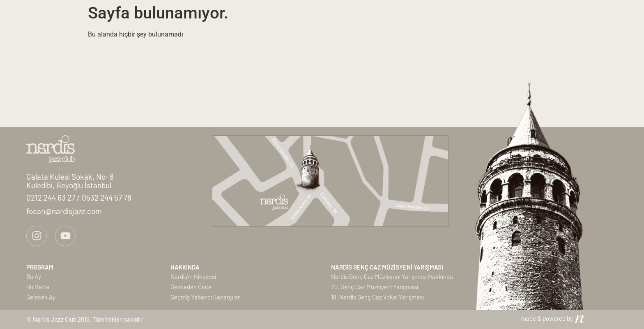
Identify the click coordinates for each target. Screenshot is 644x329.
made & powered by (547, 318)
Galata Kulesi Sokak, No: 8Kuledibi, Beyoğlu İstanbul (70, 181)
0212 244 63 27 (52, 198)
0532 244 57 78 (107, 198)
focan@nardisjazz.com (64, 211)
